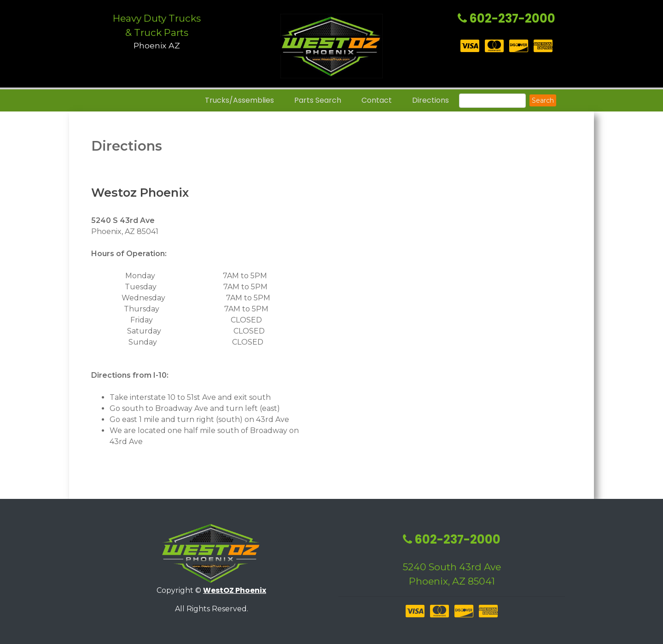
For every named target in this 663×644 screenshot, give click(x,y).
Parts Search (318, 100)
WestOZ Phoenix (235, 590)
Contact (377, 100)
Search (543, 100)
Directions (430, 100)
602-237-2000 (506, 18)
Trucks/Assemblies (239, 100)
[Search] (492, 101)
